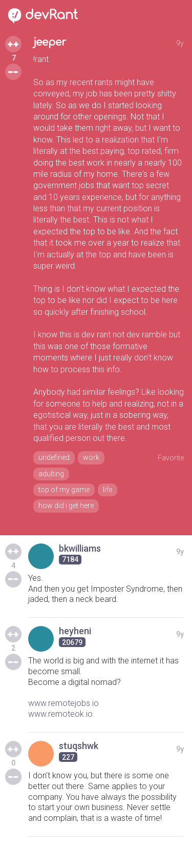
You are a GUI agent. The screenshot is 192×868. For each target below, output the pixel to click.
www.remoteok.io (60, 714)
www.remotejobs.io (63, 703)
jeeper (50, 42)
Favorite (171, 458)
